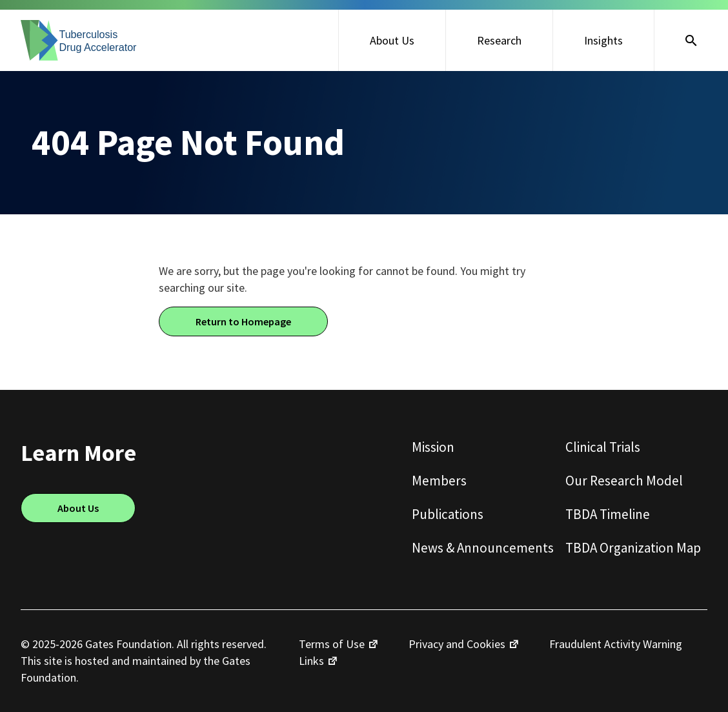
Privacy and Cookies (457, 644)
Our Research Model (624, 481)
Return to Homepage (243, 321)
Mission (433, 447)
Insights (603, 40)
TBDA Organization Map (633, 548)
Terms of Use (332, 644)
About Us (392, 40)
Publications (448, 514)
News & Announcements (483, 548)
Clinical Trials (603, 447)
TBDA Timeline (608, 514)
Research (499, 40)
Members (439, 481)
